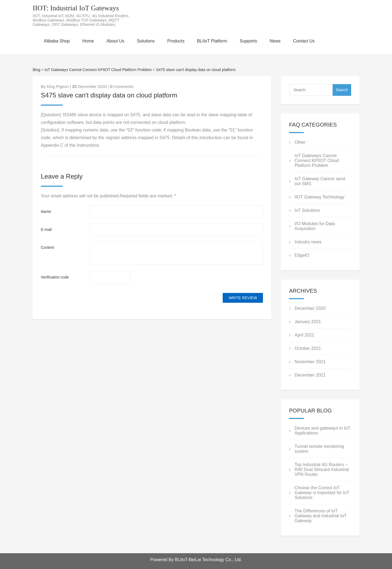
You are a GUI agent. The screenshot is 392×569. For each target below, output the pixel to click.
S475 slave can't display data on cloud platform (196, 70)
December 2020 (310, 308)
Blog (36, 70)
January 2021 (308, 322)
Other (300, 142)
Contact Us (304, 41)
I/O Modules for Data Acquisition (315, 226)
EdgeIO (302, 255)
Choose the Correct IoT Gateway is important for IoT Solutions (322, 493)
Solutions (146, 41)
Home (88, 41)
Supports (249, 41)
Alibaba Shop (57, 41)
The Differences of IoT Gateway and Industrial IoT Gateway (321, 516)
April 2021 (304, 335)
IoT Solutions (307, 210)
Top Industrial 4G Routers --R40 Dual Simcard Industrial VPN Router (322, 469)
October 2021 (308, 348)
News (275, 41)
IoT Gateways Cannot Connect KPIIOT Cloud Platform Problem (98, 70)
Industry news (308, 242)
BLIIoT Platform (212, 41)
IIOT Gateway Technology (320, 197)
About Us (115, 41)
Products (176, 41)
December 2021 (310, 375)
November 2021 (310, 362)
